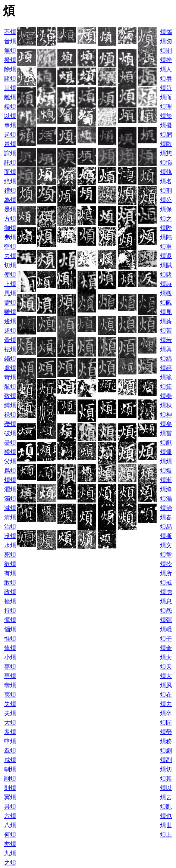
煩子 (166, 639)
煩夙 (166, 685)
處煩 (10, 368)
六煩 (10, 816)
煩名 (166, 181)
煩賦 (166, 265)
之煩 (10, 863)
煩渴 (166, 499)
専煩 (10, 676)
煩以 (166, 788)
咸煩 (10, 760)
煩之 (166, 219)
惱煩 (10, 629)
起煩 (10, 135)
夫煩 (10, 713)
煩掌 (166, 555)
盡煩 (10, 443)
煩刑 (166, 191)
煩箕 (166, 387)
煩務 (166, 741)
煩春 (166, 517)
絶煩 (10, 181)
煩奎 (166, 648)
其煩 (10, 88)
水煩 (10, 545)
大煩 (10, 723)
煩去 (166, 704)
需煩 (10, 303)
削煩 (10, 779)
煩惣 (166, 153)
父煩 (10, 461)
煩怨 (166, 611)
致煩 (10, 396)
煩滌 (166, 489)
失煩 (10, 704)
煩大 (166, 676)
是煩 (10, 209)
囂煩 (10, 751)
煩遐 (166, 256)
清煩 (10, 517)
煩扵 (166, 564)
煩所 (166, 573)
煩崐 (166, 629)
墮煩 (10, 741)
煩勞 (166, 732)
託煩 (10, 163)
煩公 (166, 200)
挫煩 (10, 601)
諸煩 (10, 79)
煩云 (166, 797)
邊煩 (10, 321)
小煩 (10, 657)
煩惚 (166, 41)
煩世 (166, 825)
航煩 (10, 387)
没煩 (10, 536)
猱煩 (10, 452)
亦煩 (10, 844)
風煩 (10, 293)
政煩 (10, 592)
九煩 (10, 853)
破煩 (10, 433)
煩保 (166, 209)
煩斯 (166, 536)
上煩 (10, 284)
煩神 (166, 415)
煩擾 (166, 125)
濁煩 (10, 499)
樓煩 (10, 107)
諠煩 (10, 153)
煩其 (166, 779)
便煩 (10, 275)
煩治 (166, 508)
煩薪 (166, 321)
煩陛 (166, 228)
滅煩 (10, 508)
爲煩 (10, 471)
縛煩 (10, 405)
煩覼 (166, 303)
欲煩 (10, 564)
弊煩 (10, 247)
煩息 (166, 601)
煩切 (166, 769)
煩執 (166, 172)
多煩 (10, 732)
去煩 (10, 256)
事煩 (10, 125)
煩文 (166, 545)
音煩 (10, 41)
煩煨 (166, 471)
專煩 (10, 667)
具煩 (10, 807)
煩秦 (166, 396)
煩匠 (166, 723)
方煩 (10, 219)
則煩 (10, 788)
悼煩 (10, 648)
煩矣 (166, 424)
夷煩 (10, 695)
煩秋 (166, 405)
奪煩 (10, 685)
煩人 (166, 69)
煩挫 (166, 60)
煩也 (166, 816)
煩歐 (166, 144)
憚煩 (10, 620)
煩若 (166, 340)
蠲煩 (10, 359)
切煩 (10, 265)
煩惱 (166, 32)
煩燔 (166, 452)
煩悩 (166, 163)
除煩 (10, 69)
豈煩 (10, 144)
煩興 (166, 349)
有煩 (10, 573)
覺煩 (10, 340)
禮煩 (10, 191)
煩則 (166, 51)
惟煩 (10, 639)
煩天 (166, 667)
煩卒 (166, 713)
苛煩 (10, 377)
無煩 (10, 51)
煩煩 (166, 461)
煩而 (166, 97)
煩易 (166, 527)
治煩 (10, 527)
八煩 (10, 825)
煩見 (166, 312)
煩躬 (166, 135)
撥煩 (10, 60)
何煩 (10, 835)
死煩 (10, 555)
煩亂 (166, 807)
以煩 (10, 116)
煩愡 (166, 592)
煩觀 (166, 293)
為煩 (10, 200)
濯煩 (10, 489)
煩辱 (166, 79)
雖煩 (10, 312)
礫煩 (10, 424)
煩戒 (166, 583)
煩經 (166, 368)
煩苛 (166, 88)
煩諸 (166, 275)
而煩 (10, 172)
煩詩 (166, 284)
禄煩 (10, 415)
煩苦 (166, 331)
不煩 (10, 32)
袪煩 (10, 349)
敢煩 (10, 583)
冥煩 (10, 797)
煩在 (166, 695)
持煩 (10, 611)
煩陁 (166, 237)
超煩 (10, 331)
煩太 (166, 657)
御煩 (10, 228)
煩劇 (166, 751)
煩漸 (166, 480)
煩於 (166, 116)
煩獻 (166, 443)
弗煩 (10, 237)
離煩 (10, 97)
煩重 (166, 247)
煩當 (166, 433)
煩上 (166, 835)
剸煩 (10, 769)
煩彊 (166, 620)
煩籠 (166, 377)
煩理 (166, 107)
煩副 (166, 760)
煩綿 (166, 359)
